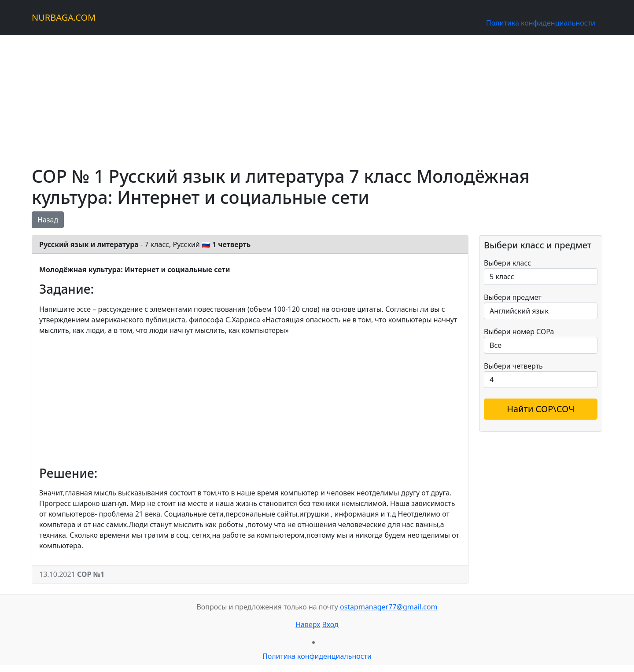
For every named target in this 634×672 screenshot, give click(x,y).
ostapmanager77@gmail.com (389, 607)
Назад (48, 220)
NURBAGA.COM (64, 17)
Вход (330, 624)
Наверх (308, 624)
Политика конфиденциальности (541, 23)
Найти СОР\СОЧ (541, 409)
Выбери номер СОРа (519, 332)
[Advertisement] (296, 97)
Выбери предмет (513, 297)
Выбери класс (507, 263)
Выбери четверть (513, 366)
